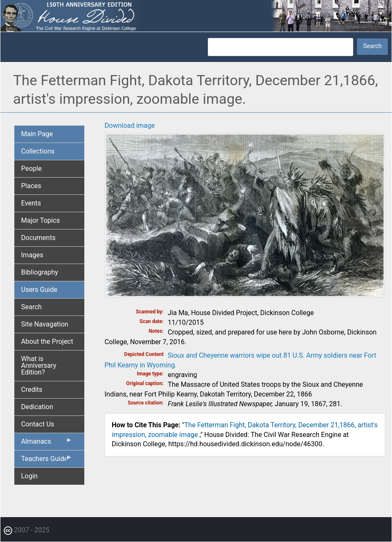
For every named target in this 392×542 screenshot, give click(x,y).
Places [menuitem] (31, 186)
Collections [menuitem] (38, 151)
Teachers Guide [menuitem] (47, 461)
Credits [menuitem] (32, 390)
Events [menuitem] (31, 203)
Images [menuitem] (32, 255)
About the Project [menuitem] (47, 341)
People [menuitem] (31, 169)
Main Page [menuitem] (37, 134)
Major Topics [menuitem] (40, 220)
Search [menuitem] (31, 307)
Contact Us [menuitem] (38, 424)
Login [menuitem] (29, 476)
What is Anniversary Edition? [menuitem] (39, 365)
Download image (130, 125)
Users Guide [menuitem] (39, 290)
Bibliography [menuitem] (40, 272)
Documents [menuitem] (38, 238)
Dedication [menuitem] (37, 407)
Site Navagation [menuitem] (45, 324)
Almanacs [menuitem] (47, 443)
